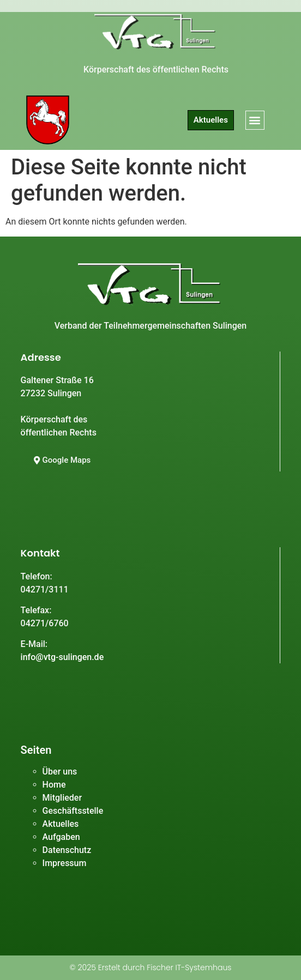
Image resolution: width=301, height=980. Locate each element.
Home (54, 785)
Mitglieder (62, 798)
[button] (255, 120)
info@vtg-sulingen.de (62, 657)
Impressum (65, 863)
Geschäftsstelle (73, 811)
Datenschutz (67, 850)
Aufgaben (61, 837)
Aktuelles (61, 824)
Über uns (60, 772)
